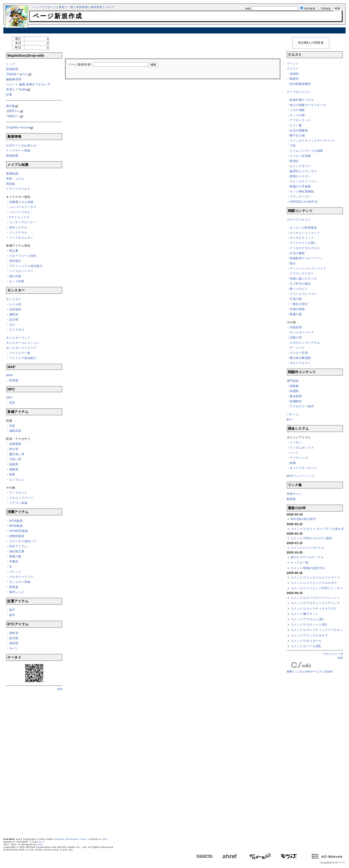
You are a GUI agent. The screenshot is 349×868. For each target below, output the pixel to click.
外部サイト (294, 494)
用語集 (11, 184)
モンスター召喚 (20, 582)
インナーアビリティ (23, 222)
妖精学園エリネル (302, 100)
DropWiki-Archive (18, 128)
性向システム (18, 227)
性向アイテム (18, 546)
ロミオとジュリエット (305, 233)
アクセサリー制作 (302, 406)
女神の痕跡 (297, 309)
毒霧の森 (296, 314)
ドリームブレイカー (303, 294)
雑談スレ (14, 116)
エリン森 (296, 125)
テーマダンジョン (299, 92)
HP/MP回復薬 (19, 531)
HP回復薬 (16, 521)
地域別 (294, 74)
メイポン (296, 442)
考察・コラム (15, 179)
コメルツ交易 (299, 353)
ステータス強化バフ (23, 541)
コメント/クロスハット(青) (309, 625)
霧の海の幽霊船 (300, 358)
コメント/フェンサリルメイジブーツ (315, 578)
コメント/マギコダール (306, 641)
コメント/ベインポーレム (308, 548)
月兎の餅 (296, 299)
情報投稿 (12, 69)
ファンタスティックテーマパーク (312, 141)
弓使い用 (15, 459)
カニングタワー (300, 166)
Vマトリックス (19, 217)
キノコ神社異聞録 (302, 192)
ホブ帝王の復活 (300, 284)
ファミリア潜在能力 (23, 358)
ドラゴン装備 (18, 503)
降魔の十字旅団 (300, 186)
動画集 (291, 499)
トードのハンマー (21, 271)
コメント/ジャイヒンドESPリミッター (317, 588)
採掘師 (294, 391)
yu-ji (42, 842)
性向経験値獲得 (300, 84)
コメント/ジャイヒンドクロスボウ (314, 583)
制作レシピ (17, 592)
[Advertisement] (174, 30)
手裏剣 (14, 562)
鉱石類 (14, 638)
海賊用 (14, 469)
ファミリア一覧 (20, 353)
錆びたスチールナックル (307, 557)
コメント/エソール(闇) (306, 646)
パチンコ (293, 414)
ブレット (15, 572)
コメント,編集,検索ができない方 (28, 84)
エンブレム (17, 480)
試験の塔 (296, 338)
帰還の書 (15, 556)
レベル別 (15, 304)
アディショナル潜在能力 (26, 266)
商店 (12, 403)
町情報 (14, 380)
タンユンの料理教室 (303, 228)
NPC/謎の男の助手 (303, 519)
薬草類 (14, 643)
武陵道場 (296, 327)
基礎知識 (12, 174)
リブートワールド (18, 189)
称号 (12, 615)
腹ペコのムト (299, 289)
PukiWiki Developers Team (70, 839)
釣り (290, 419)
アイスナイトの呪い (303, 243)
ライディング (299, 458)
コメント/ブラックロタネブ (309, 635)
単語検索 (82, 7)
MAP (9, 375)
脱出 (293, 263)
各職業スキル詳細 (21, 202)
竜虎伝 (294, 161)
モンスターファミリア (21, 348)
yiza (40, 844)
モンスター (14, 299)
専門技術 (293, 381)
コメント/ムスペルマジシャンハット (315, 598)
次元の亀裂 (297, 253)
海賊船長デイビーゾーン (306, 258)
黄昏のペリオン (300, 176)
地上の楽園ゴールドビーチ (308, 105)
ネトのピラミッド (302, 238)
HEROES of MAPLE (304, 202)
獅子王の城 (297, 136)
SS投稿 (11, 74)
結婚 (293, 463)
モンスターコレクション (23, 343)
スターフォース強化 (23, 256)
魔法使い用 (17, 454)
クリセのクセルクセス (305, 248)
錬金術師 (296, 396)
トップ (37, 7)
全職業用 (15, 444)
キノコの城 (297, 115)
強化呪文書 (17, 551)
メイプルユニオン (21, 238)
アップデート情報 (18, 151)
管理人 (11, 89)
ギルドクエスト (300, 363)
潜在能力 (15, 261)
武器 (12, 426)
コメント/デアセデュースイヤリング (315, 603)
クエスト (293, 69)
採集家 (294, 386)
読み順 (14, 320)
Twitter (23, 89)
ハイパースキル (20, 212)
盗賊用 (14, 464)
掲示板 (11, 106)
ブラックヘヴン (300, 197)
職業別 (294, 79)
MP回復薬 (16, 526)
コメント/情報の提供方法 (308, 568)
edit (60, 689)
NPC (9, 398)
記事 (9, 95)
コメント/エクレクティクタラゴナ (314, 609)
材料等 (14, 633)
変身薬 (14, 587)
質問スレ (14, 111)
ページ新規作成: (80, 64)
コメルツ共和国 (300, 156)
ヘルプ (110, 7)
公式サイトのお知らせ (21, 145)
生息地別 (15, 309)
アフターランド (300, 120)
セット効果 (17, 281)
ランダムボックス (302, 448)
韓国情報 (12, 156)
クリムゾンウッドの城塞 (306, 151)
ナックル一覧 (300, 563)
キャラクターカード (303, 468)
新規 (62, 7)
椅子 (12, 610)
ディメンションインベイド (308, 268)
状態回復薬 (17, 536)
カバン (14, 648)
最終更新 (96, 7)
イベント (293, 64)
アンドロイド (18, 493)
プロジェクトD (333, 654)
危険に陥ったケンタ (303, 279)
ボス (12, 325)
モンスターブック (18, 338)
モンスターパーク (302, 332)
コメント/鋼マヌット (305, 614)
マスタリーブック (21, 577)
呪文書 (14, 251)
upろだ (24, 74)
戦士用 (14, 449)
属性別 (14, 314)
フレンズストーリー (303, 181)
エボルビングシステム (305, 343)
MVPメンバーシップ (301, 476)
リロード (50, 7)
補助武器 (15, 431)
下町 (293, 146)
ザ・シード (297, 348)
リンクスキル (18, 233)
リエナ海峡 (297, 110)
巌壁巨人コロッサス (303, 171)
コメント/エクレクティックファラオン (317, 630)
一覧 (71, 7)
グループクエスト (299, 220)
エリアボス (17, 330)
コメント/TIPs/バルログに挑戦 (311, 538)
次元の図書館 (299, 130)
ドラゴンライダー (302, 273)
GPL (105, 839)
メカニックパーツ (21, 498)
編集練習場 (14, 79)
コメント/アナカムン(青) (307, 619)
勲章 (12, 474)
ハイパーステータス (23, 207)
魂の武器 (15, 276)
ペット (294, 453)
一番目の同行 (299, 304)
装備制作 (296, 401)
